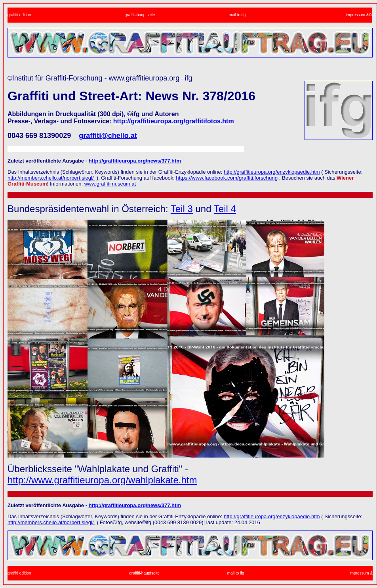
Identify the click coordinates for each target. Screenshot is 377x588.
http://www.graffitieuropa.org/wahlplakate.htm (102, 480)
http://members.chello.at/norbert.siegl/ (51, 178)
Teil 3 (182, 209)
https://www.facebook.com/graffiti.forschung (227, 178)
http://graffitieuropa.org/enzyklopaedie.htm (272, 172)
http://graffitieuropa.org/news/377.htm (135, 161)
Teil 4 (225, 209)
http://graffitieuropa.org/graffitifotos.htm (174, 121)
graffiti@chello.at (108, 136)
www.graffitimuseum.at (110, 184)
